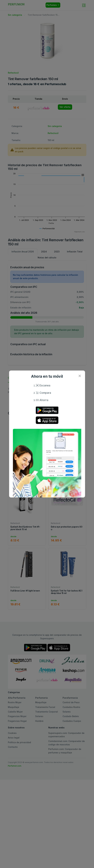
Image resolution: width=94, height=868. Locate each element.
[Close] (80, 376)
